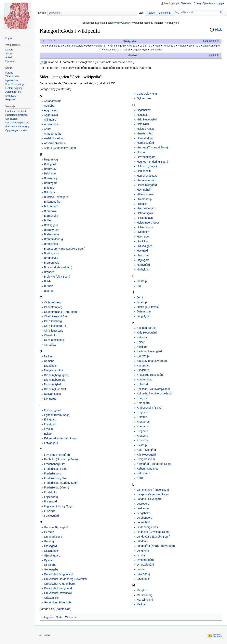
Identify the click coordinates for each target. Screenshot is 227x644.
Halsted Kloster (146, 129)
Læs (141, 13)
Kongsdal (142, 398)
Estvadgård (51, 443)
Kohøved (142, 384)
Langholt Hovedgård (149, 499)
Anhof (48, 129)
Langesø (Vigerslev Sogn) (153, 494)
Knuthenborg (145, 379)
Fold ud (214, 55)
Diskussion (186, 3)
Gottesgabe (51, 569)
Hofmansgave (145, 213)
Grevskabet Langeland (58, 588)
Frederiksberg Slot (55, 469)
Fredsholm (50, 492)
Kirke (130, 46)
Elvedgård (50, 424)
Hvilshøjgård (144, 246)
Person (167, 46)
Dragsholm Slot (53, 370)
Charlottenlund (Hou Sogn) (60, 312)
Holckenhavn (145, 218)
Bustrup (49, 291)
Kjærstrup (143, 356)
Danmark (144, 68)
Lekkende (143, 508)
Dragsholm (51, 366)
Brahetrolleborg (53, 239)
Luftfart (143, 46)
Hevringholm (145, 190)
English (9, 38)
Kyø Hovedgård (146, 450)
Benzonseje (51, 178)
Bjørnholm (50, 211)
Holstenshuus (145, 227)
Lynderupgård (145, 560)
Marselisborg (145, 595)
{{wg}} (43, 62)
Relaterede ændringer (17, 115)
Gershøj (49, 541)
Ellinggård (50, 419)
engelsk (137, 50)
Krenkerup (143, 426)
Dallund (49, 356)
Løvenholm (144, 579)
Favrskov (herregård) (57, 455)
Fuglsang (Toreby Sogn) (59, 506)
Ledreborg (143, 504)
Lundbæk (142, 541)
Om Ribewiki (45, 635)
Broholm (49, 272)
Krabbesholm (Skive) (150, 408)
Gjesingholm (52, 551)
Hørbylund (143, 269)
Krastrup (142, 417)
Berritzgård (51, 183)
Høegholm (143, 255)
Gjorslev (49, 560)
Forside (9, 73)
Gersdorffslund (53, 537)
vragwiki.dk (121, 23)
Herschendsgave (147, 176)
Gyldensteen (145, 98)
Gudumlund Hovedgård (58, 602)
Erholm (48, 429)
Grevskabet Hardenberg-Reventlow (66, 579)
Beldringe (50, 173)
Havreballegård (146, 157)
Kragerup (142, 412)
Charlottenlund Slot (56, 316)
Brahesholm (51, 234)
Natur (157, 46)
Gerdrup (49, 532)
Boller (47, 220)
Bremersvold (52, 263)
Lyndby (141, 555)
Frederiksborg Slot (55, 478)
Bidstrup (49, 188)
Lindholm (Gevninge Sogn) (153, 532)
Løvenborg (143, 574)
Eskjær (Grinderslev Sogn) (60, 438)
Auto (44, 46)
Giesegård (50, 546)
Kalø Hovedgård (147, 333)
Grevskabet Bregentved (58, 574)
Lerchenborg (145, 518)
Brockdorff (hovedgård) (58, 267)
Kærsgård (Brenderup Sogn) (154, 464)
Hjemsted (10, 61)
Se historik (165, 13)
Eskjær (48, 434)
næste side (63, 89)
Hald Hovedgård (147, 119)
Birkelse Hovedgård (56, 197)
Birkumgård (51, 206)
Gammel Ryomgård (56, 527)
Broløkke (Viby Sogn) (57, 277)
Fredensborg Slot (54, 464)
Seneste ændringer (15, 84)
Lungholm (143, 551)
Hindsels (142, 204)
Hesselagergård (147, 180)
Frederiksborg (52, 473)
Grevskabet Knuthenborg (59, 584)
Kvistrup (142, 445)
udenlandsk (156, 50)
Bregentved (51, 258)
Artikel (9, 57)
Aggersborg (51, 110)
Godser (133, 55)
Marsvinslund (145, 600)
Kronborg (142, 436)
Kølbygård (143, 473)
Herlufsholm (144, 171)
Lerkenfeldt (144, 522)
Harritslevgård (145, 143)
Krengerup (143, 422)
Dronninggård (52, 384)
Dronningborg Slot (55, 380)
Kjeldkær (142, 347)
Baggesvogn (52, 159)
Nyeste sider (12, 80)
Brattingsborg (52, 253)
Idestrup (142, 281)
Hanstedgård (145, 133)
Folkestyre (78, 46)
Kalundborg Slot (147, 328)
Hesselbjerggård (147, 185)
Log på (220, 3)
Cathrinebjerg (52, 302)
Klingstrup (143, 370)
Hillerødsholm (145, 194)
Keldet (141, 342)
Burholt (48, 286)
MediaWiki (11, 96)
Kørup (140, 478)
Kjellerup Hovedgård (149, 351)
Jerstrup (142, 302)
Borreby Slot (52, 230)
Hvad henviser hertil (16, 111)
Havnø (141, 152)
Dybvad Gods (52, 394)
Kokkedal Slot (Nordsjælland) (155, 393)
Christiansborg (53, 321)
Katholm (142, 337)
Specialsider (12, 119)
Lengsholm (144, 513)
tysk (145, 50)
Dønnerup (50, 399)
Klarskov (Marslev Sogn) (152, 361)
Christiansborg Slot (56, 326)
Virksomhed (110, 50)
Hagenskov (144, 110)
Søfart (192, 46)
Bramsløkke (51, 244)
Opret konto (209, 3)
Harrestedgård (146, 138)
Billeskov (49, 192)
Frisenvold (50, 501)
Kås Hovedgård (146, 455)
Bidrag (197, 3)
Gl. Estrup (50, 565)
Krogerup (142, 431)
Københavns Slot (147, 469)
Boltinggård (51, 225)
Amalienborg (52, 124)
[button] (210, 41)
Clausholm (50, 335)
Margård (142, 590)
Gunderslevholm (147, 94)
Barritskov (50, 169)
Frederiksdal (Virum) (56, 487)
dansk (127, 50)
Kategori (41, 13)
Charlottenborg (53, 307)
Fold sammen (211, 41)
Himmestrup (144, 199)
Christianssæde (53, 331)
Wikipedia (130, 41)
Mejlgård (142, 604)
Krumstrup (143, 440)
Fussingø (50, 511)
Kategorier (47, 617)
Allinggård (50, 120)
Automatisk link (13, 92)
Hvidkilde (142, 241)
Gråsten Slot (52, 598)
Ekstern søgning (14, 88)
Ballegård (50, 164)
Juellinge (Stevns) (148, 307)
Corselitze (50, 345)
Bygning (53, 46)
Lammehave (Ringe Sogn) (153, 490)
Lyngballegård (145, 565)
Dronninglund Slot (55, 389)
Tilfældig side (12, 76)
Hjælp (219, 30)
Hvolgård (142, 251)
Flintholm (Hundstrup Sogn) (61, 459)
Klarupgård (144, 365)
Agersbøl (49, 106)
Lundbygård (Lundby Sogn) (154, 537)
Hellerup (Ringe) (147, 166)
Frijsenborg (51, 497)
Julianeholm (144, 311)
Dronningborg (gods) (57, 375)
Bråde (48, 281)
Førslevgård (51, 516)
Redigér (151, 13)
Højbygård (143, 260)
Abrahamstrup (53, 101)
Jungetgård (144, 316)
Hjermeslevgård (146, 208)
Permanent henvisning (17, 127)
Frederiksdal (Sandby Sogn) (61, 483)
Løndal (141, 569)
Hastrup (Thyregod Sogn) (152, 147)
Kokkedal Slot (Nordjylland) (153, 389)
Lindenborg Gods (147, 527)
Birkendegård (52, 202)
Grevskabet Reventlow (58, 593)
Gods (89, 46)
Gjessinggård (52, 555)
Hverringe (143, 237)
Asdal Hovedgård (54, 138)
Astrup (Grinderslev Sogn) (60, 148)
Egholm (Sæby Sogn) (57, 415)
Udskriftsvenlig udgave (17, 123)
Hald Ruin (143, 124)
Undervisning (210, 46)
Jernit (140, 297)
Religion (182, 46)
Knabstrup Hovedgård (150, 375)
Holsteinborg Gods (148, 223)
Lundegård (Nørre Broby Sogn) (156, 546)
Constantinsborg (54, 340)
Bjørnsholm (51, 216)
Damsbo (49, 361)
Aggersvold (51, 115)
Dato (67, 46)
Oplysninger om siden (17, 130)
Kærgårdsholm (146, 459)
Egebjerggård (52, 410)
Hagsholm (143, 115)
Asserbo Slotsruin (55, 143)
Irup (139, 286)
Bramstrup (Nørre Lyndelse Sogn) (65, 249)
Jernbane (114, 46)
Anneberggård (53, 134)
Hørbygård (143, 265)
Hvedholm (143, 232)
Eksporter (10, 100)
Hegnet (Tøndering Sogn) (152, 162)
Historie (98, 46)
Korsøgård (143, 403)
